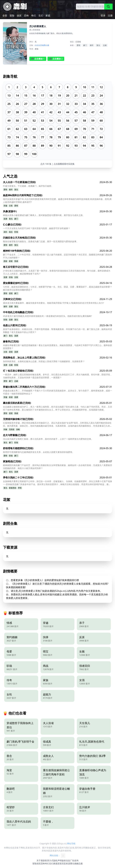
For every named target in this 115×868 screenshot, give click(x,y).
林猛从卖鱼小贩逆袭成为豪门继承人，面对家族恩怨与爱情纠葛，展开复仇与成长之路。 (44, 215)
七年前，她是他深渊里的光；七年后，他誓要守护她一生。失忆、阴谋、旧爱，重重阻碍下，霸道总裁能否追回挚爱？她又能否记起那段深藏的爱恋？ (57, 288)
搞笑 (19, 16)
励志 (11, 232)
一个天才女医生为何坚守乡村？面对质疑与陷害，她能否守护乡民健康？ (37, 228)
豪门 (85, 45)
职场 (16, 232)
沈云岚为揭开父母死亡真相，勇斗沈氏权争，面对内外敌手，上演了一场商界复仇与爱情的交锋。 (48, 439)
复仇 (98, 45)
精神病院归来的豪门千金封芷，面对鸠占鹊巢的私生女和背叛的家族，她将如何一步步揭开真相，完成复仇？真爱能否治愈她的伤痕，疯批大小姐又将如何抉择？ (57, 467)
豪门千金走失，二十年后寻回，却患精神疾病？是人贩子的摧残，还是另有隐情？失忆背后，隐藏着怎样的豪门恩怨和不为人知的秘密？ (57, 256)
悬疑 (5, 261)
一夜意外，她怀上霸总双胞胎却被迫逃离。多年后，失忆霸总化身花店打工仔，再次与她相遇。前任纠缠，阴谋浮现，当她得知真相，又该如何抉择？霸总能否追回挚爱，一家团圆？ (57, 376)
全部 (5, 16)
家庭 (48, 16)
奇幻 (34, 16)
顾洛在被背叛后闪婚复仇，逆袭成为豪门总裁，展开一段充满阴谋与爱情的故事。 (41, 241)
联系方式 (49, 860)
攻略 (18, 429)
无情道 (12, 429)
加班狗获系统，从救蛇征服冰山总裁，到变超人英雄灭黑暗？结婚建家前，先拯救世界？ (44, 361)
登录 (103, 16)
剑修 (5, 429)
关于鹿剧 (41, 860)
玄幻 (41, 16)
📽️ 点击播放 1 (38, 59)
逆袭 (5, 219)
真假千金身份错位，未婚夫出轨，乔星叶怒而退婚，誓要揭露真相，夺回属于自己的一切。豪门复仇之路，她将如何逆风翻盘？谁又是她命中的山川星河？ (57, 331)
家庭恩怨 (13, 488)
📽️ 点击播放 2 (56, 59)
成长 (5, 232)
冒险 (12, 16)
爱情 (78, 45)
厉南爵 (43, 45)
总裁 (105, 45)
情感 (16, 261)
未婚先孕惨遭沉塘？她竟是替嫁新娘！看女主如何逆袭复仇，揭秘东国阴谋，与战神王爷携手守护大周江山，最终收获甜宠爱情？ (57, 347)
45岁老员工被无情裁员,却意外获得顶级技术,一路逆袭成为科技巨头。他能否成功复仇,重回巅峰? (47, 316)
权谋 (11, 397)
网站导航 (71, 843)
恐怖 (26, 16)
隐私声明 (57, 860)
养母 (20, 488)
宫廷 (64, 863)
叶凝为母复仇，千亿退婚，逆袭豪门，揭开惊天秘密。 (28, 186)
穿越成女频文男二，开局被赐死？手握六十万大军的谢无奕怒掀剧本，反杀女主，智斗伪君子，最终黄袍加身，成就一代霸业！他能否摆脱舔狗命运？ (57, 392)
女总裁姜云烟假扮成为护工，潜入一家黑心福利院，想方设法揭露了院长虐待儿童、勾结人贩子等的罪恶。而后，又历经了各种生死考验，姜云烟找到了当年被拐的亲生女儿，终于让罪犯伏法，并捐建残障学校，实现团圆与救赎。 (57, 408)
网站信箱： (57, 856)
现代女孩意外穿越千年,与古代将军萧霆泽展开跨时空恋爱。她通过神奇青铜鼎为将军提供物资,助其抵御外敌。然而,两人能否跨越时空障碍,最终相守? (57, 201)
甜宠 (11, 293)
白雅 (47, 45)
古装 (11, 206)
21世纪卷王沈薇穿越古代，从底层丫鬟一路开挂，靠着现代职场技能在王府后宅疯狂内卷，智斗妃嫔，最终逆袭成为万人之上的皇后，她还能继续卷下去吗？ (57, 272)
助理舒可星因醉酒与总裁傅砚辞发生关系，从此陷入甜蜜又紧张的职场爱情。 (39, 452)
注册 (110, 16)
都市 (92, 45)
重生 (72, 863)
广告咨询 (74, 860)
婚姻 (76, 863)
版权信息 (66, 860)
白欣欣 (37, 45)
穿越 (5, 206)
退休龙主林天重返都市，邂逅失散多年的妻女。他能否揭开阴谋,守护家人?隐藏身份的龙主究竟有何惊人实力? (53, 303)
